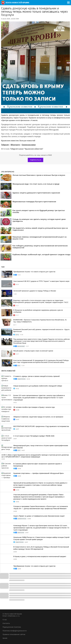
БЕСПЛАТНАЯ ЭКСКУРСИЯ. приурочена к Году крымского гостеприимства (41, 426)
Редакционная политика (12, 627)
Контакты (6, 623)
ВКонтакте (15, 145)
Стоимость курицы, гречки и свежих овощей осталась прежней (36, 376)
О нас (5, 620)
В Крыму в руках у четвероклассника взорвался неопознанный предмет (40, 556)
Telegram (5, 145)
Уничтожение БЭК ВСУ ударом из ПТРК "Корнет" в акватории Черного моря (41, 281)
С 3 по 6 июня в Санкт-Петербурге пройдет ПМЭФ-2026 (34, 436)
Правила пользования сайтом (14, 634)
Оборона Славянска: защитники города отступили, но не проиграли (38, 417)
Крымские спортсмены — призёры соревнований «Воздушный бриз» (39, 473)
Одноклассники (29, 145)
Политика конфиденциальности (15, 631)
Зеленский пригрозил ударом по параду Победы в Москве (35, 291)
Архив (5, 638)
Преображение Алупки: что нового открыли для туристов (34, 272)
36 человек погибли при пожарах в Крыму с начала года (34, 407)
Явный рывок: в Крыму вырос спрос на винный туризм (33, 351)
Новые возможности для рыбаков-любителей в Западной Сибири (38, 386)
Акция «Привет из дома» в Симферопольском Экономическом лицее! (39, 516)
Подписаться (35, 160)
